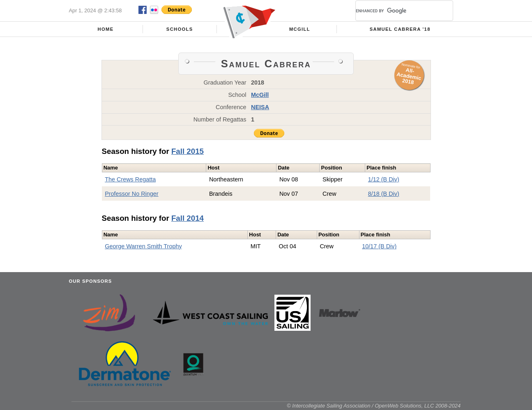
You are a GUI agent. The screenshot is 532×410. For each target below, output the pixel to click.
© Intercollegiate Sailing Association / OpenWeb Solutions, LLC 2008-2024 (374, 406)
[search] (394, 11)
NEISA (260, 107)
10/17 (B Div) (379, 246)
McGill (300, 29)
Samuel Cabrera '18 (400, 29)
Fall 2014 (188, 218)
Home (106, 29)
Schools (180, 29)
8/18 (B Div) (384, 194)
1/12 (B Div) (384, 179)
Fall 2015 (188, 151)
